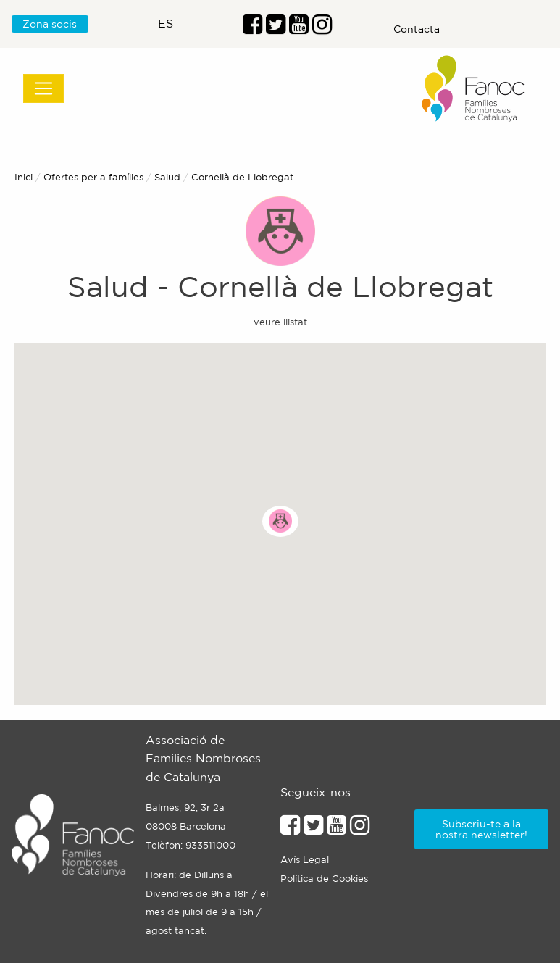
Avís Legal (305, 860)
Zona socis (50, 24)
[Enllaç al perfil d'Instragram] (322, 28)
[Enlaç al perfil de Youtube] (299, 28)
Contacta (417, 29)
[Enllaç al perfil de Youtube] (337, 829)
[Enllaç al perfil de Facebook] (252, 28)
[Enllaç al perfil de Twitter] (276, 28)
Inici (24, 177)
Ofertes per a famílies (93, 177)
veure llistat (280, 322)
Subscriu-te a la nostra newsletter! (481, 829)
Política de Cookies (324, 879)
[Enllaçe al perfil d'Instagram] (360, 829)
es (166, 23)
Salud (167, 177)
